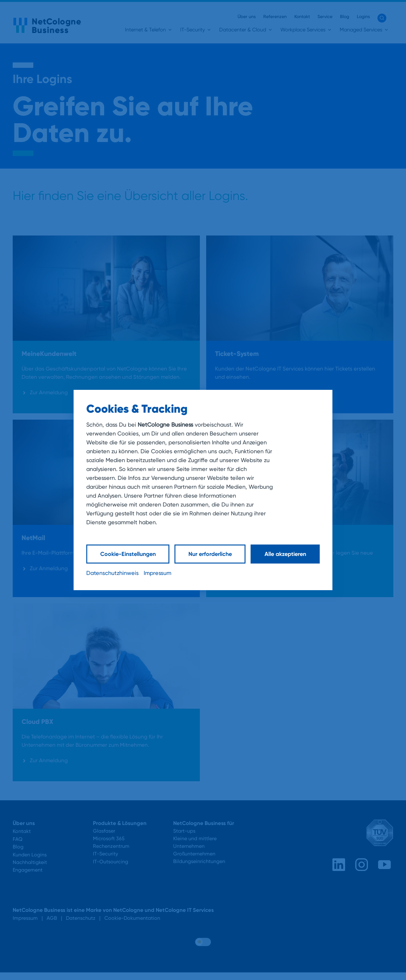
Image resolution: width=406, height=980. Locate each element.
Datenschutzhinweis (112, 573)
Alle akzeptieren (285, 554)
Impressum (157, 573)
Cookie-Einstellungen (128, 554)
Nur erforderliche (210, 554)
